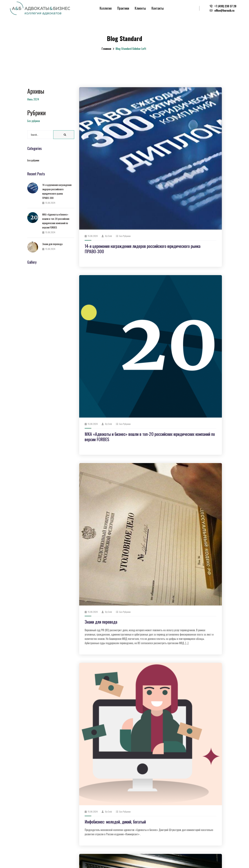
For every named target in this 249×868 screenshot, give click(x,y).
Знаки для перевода (101, 622)
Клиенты (140, 8)
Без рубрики (125, 236)
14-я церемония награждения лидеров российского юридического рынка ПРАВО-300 (143, 249)
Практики (123, 8)
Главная (106, 49)
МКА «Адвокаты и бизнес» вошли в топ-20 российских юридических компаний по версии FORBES (150, 437)
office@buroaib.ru (222, 10)
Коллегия (106, 8)
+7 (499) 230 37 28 (223, 6)
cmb (110, 236)
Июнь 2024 (33, 99)
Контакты (158, 8)
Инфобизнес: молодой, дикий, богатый (115, 822)
